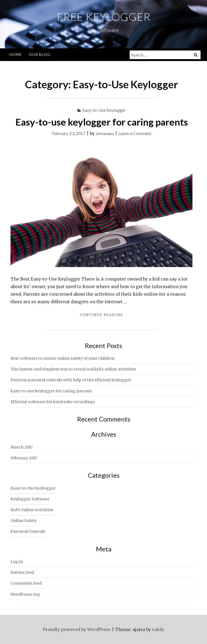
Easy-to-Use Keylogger (104, 110)
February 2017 (24, 458)
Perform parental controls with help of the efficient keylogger (71, 380)
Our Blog (40, 54)
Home (16, 54)
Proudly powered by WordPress (77, 629)
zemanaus (105, 133)
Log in (17, 562)
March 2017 (22, 447)
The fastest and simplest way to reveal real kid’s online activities (73, 369)
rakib (158, 629)
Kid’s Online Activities (32, 510)
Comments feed (26, 583)
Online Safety (24, 521)
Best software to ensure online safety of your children (63, 358)
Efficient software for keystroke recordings (53, 402)
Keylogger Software (30, 499)
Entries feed (22, 572)
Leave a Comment (135, 133)
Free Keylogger (104, 17)
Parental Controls (28, 531)
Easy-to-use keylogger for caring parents (102, 122)
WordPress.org (25, 594)
